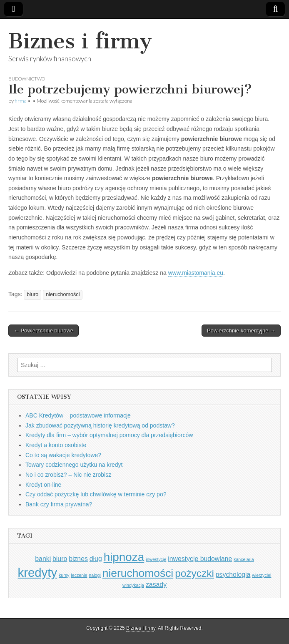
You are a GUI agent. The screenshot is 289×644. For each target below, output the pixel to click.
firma (21, 101)
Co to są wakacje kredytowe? (63, 455)
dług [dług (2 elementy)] (96, 559)
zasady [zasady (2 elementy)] (156, 585)
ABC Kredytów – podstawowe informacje (78, 415)
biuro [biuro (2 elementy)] (60, 559)
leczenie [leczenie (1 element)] (79, 575)
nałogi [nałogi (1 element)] (95, 575)
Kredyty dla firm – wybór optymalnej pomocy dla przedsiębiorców (109, 435)
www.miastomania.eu (196, 273)
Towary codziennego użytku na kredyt (74, 465)
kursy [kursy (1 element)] (64, 575)
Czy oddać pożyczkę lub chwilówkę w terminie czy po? (96, 494)
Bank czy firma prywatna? (59, 504)
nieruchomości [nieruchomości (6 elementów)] (138, 573)
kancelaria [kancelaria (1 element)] (244, 559)
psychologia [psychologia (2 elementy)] (233, 575)
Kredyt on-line (43, 485)
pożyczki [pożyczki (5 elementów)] (194, 573)
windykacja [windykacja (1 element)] (133, 585)
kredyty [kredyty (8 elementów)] (38, 572)
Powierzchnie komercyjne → (241, 331)
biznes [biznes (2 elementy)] (78, 559)
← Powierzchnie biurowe (44, 331)
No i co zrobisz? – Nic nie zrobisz (68, 475)
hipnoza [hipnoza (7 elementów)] (124, 557)
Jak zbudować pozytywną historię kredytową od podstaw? (100, 425)
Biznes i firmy (80, 41)
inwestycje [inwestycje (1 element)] (156, 559)
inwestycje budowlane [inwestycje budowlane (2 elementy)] (200, 559)
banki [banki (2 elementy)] (43, 559)
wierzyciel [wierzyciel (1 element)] (262, 575)
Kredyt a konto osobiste (56, 445)
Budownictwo (27, 79)
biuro (32, 294)
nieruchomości (63, 294)
